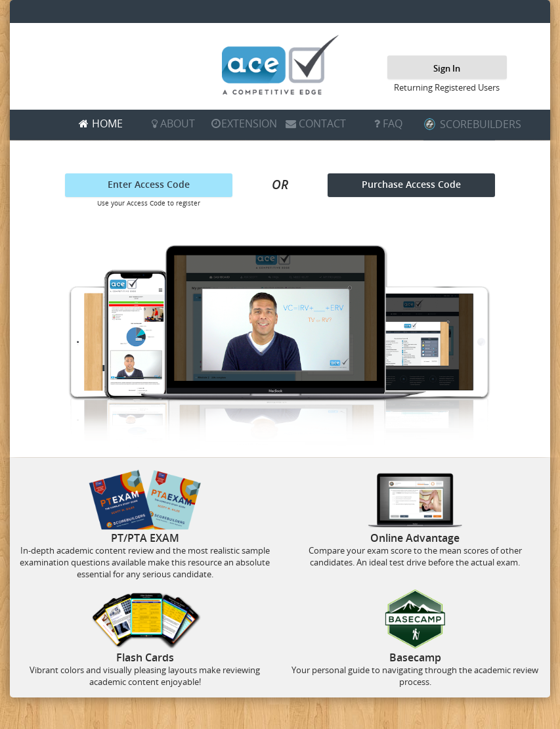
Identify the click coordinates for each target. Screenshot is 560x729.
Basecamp (415, 657)
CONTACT (322, 123)
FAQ (393, 123)
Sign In (447, 68)
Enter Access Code (149, 184)
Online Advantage (415, 538)
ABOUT (178, 123)
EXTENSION (249, 123)
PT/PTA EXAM (145, 538)
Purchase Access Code (411, 184)
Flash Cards (145, 657)
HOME (107, 123)
